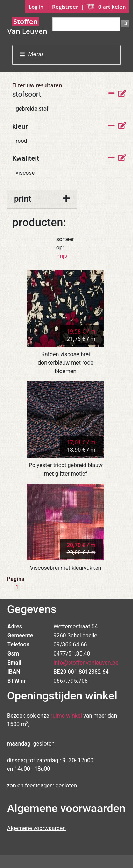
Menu (31, 54)
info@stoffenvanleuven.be (86, 663)
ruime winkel (66, 716)
